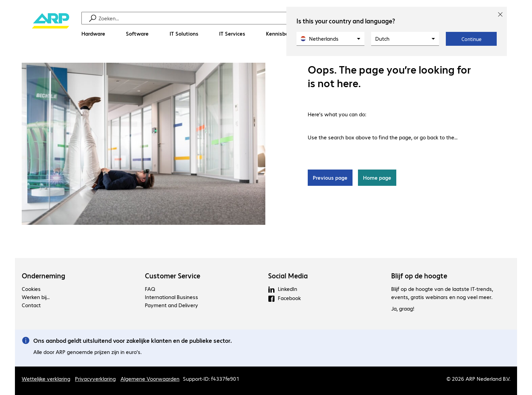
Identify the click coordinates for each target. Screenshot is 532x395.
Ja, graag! (403, 309)
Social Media (288, 276)
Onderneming (43, 276)
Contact (31, 305)
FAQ (150, 289)
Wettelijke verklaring (46, 379)
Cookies (31, 289)
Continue (471, 39)
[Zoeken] (270, 18)
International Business (172, 297)
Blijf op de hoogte (419, 276)
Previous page (330, 178)
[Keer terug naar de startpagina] (51, 27)
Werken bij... (36, 297)
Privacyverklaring (95, 379)
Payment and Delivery (172, 305)
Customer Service (173, 276)
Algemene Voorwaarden (150, 379)
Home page (377, 178)
